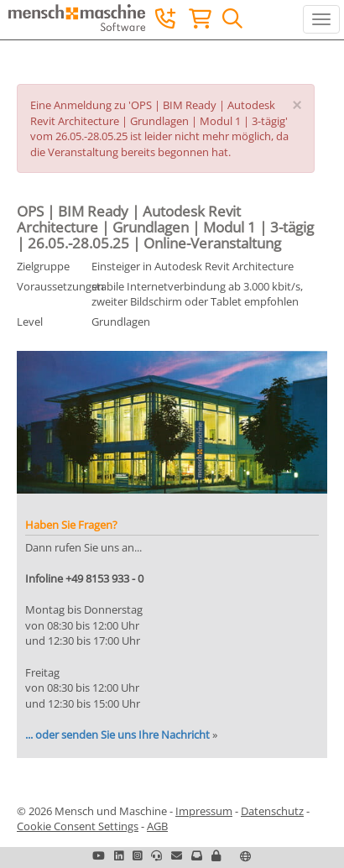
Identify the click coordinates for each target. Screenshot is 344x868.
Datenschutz (272, 811)
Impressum (204, 811)
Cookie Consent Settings (78, 826)
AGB (157, 826)
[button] (216, 855)
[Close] (297, 106)
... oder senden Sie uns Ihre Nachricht (117, 735)
